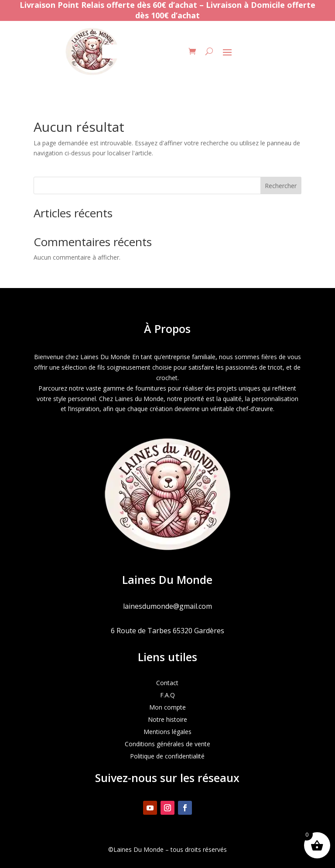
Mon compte (167, 707)
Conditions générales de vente (167, 744)
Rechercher (281, 186)
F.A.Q (167, 695)
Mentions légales (167, 732)
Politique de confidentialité (167, 756)
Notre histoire (167, 719)
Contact (167, 683)
